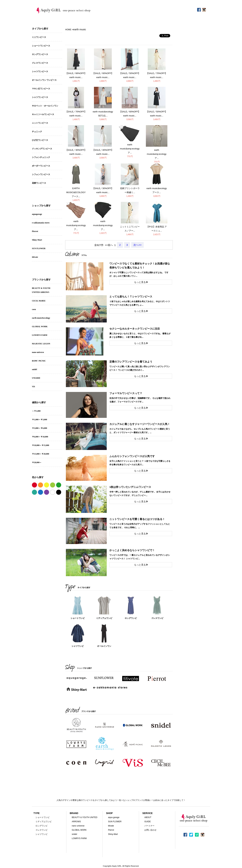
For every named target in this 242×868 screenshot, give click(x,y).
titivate (35, 257)
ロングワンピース (40, 54)
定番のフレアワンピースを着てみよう (131, 362)
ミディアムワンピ (104, 618)
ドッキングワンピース (42, 149)
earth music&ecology (41, 318)
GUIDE (148, 822)
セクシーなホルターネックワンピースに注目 (135, 329)
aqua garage (114, 817)
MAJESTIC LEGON (41, 344)
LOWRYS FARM (40, 335)
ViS (33, 387)
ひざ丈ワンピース (40, 140)
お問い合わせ (150, 830)
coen (34, 309)
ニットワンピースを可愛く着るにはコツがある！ (137, 519)
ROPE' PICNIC (39, 361)
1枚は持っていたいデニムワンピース (130, 487)
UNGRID (36, 378)
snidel (34, 369)
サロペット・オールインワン (45, 106)
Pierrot (35, 231)
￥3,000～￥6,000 (39, 428)
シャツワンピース (40, 71)
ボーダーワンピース (41, 166)
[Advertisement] (121, 21)
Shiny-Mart (37, 240)
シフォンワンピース (41, 174)
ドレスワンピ (157, 618)
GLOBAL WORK (40, 327)
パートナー (149, 826)
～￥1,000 (36, 411)
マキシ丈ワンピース (41, 89)
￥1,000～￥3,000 (39, 420)
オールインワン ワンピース (44, 80)
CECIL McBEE (39, 301)
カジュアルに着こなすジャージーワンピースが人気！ (140, 424)
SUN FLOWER (39, 248)
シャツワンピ (78, 646)
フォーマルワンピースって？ (126, 393)
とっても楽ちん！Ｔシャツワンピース (131, 296)
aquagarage (37, 214)
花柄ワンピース (39, 183)
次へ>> (137, 245)
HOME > (69, 30)
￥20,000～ (37, 462)
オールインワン (104, 646)
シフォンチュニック (41, 157)
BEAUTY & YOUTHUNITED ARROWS (41, 290)
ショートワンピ (78, 618)
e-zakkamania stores (41, 223)
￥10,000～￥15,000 (41, 445)
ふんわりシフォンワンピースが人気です (132, 456)
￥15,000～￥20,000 (41, 454)
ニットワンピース (40, 123)
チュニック (37, 132)
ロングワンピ (131, 618)
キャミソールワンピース (43, 114)
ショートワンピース (41, 46)
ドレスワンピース (40, 63)
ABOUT (148, 817)
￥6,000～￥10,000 (40, 437)
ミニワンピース (39, 37)
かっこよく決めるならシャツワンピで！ (132, 550)
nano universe (38, 352)
